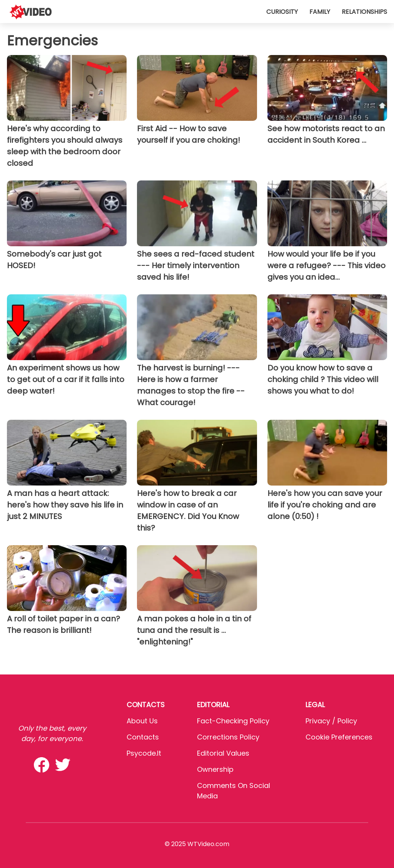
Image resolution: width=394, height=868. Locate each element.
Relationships (364, 12)
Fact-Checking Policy (233, 721)
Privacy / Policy (331, 721)
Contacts (143, 737)
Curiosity (282, 12)
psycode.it (144, 753)
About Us (142, 721)
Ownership (215, 769)
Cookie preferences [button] (339, 737)
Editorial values (223, 753)
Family (320, 12)
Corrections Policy (228, 737)
